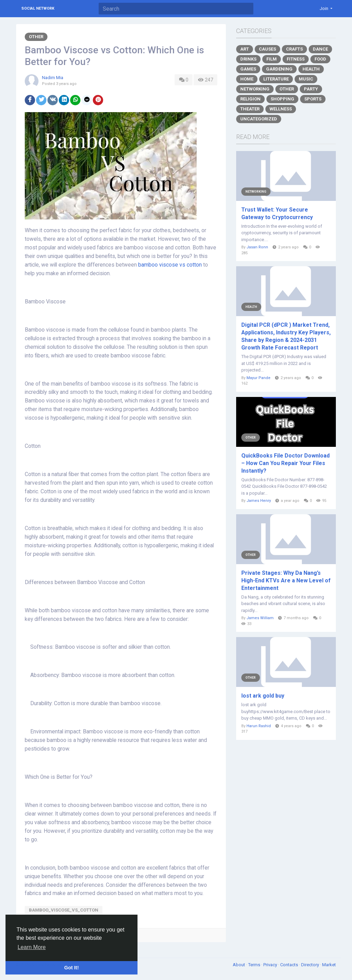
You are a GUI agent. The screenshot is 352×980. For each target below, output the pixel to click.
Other (36, 37)
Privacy (271, 965)
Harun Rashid (259, 726)
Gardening (279, 69)
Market (329, 965)
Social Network (38, 8)
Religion (250, 99)
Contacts (290, 965)
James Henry (259, 501)
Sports (313, 99)
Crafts (294, 49)
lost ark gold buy (263, 696)
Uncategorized (259, 119)
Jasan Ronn (257, 247)
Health (311, 69)
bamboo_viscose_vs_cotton (64, 910)
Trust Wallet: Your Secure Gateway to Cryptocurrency (277, 213)
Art (245, 49)
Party (311, 89)
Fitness (296, 59)
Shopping (282, 99)
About (239, 965)
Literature (276, 79)
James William (260, 618)
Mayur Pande (258, 378)
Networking (255, 89)
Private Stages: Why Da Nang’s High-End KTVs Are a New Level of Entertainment (286, 580)
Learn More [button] (32, 947)
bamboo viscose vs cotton (170, 265)
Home (247, 79)
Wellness (281, 109)
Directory (311, 965)
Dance (320, 49)
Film (272, 59)
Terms (255, 965)
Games (248, 69)
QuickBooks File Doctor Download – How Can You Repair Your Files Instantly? (285, 463)
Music (306, 79)
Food (320, 59)
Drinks (248, 59)
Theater (250, 109)
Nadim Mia (53, 78)
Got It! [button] (71, 968)
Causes (267, 49)
